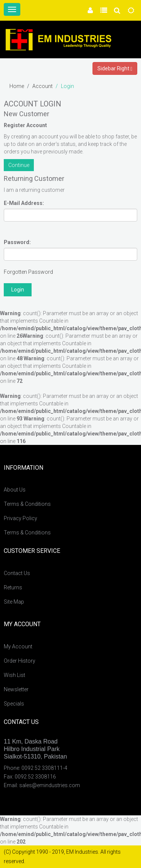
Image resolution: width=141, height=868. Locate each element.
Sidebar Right (115, 69)
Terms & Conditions (27, 504)
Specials (14, 704)
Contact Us (17, 573)
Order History (20, 661)
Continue (19, 165)
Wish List (14, 675)
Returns (13, 587)
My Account (18, 646)
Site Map (14, 602)
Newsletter (16, 689)
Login (67, 86)
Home (17, 86)
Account (42, 86)
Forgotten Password (28, 272)
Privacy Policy (20, 518)
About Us (15, 490)
